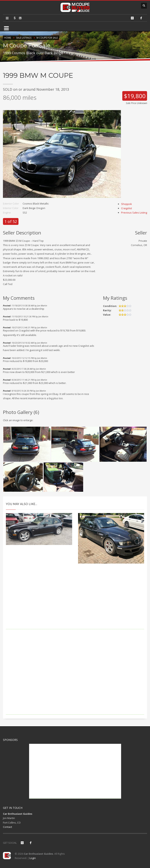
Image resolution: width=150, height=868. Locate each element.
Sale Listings (24, 38)
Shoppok (127, 204)
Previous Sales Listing (134, 213)
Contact (7, 827)
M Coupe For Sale (47, 38)
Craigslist (127, 208)
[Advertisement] (75, 602)
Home (8, 38)
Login (33, 858)
